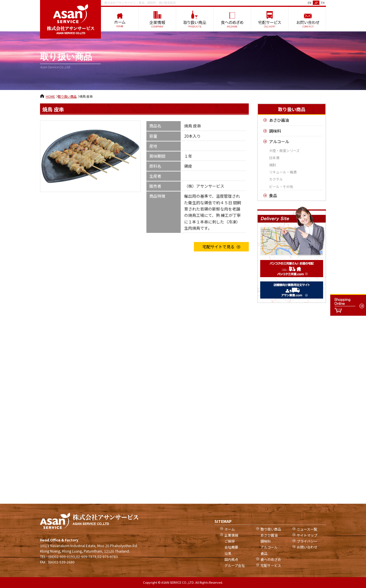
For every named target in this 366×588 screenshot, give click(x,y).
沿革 (228, 553)
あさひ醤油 (279, 120)
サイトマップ (307, 535)
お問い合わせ (307, 547)
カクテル (276, 179)
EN (310, 3)
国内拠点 (231, 559)
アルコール (279, 141)
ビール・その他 (281, 186)
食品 (273, 195)
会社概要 (231, 547)
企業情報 (231, 535)
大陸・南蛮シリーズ (284, 150)
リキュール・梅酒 (283, 172)
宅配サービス (271, 565)
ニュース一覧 (307, 529)
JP (316, 3)
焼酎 (272, 165)
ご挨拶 (230, 541)
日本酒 (274, 158)
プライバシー (307, 541)
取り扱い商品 (67, 96)
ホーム (230, 529)
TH (323, 3)
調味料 (275, 131)
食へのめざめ (271, 559)
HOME (50, 96)
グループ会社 (235, 565)
